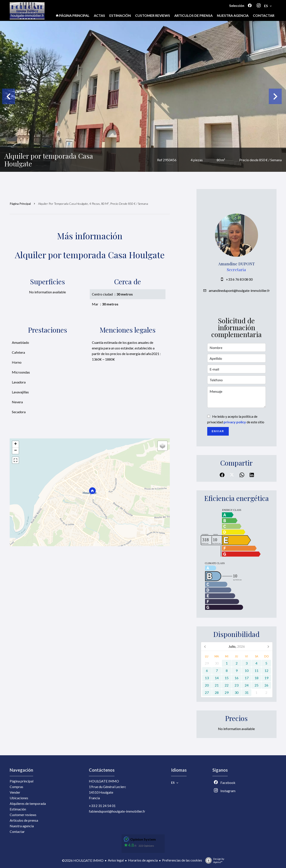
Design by (214, 860)
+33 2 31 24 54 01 (102, 806)
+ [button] (15, 444)
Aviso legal (116, 860)
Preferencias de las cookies (182, 860)
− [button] (15, 451)
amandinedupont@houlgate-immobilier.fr (239, 290)
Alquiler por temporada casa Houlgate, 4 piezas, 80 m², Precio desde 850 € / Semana (93, 204)
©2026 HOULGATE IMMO (83, 860)
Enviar (218, 431)
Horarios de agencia (143, 860)
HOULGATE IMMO (104, 781)
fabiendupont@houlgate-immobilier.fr (117, 811)
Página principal (20, 204)
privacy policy (235, 422)
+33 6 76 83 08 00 (239, 279)
